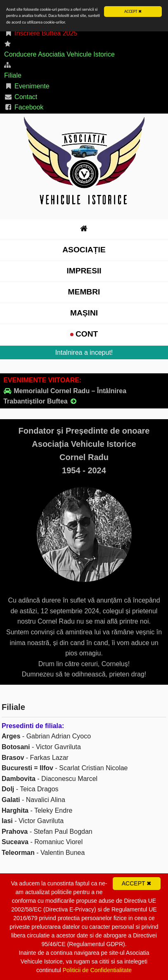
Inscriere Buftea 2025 (41, 33)
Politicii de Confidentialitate (97, 970)
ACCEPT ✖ (133, 11)
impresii (84, 270)
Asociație (84, 249)
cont (84, 334)
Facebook (24, 107)
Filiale (13, 75)
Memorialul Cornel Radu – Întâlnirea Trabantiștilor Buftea (65, 396)
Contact (21, 96)
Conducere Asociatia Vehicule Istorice (59, 54)
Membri (84, 291)
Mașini (84, 313)
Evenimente (27, 86)
